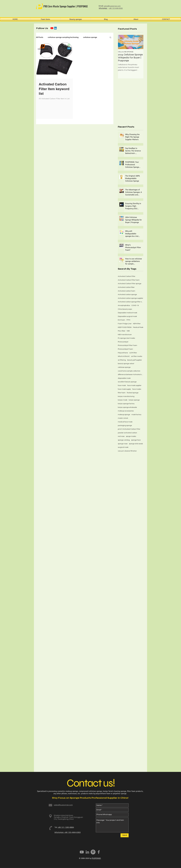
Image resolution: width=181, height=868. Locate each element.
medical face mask (125, 422)
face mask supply (124, 389)
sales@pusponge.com (112, 6)
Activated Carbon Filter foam (129, 280)
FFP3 (128, 320)
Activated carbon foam (127, 291)
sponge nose (123, 444)
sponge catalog (124, 440)
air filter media (137, 356)
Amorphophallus (124, 305)
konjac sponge (134, 400)
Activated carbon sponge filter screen (131, 302)
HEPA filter (137, 324)
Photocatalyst (123, 342)
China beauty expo (125, 309)
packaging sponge (125, 426)
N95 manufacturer (125, 335)
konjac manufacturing (126, 396)
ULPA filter (133, 353)
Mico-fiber (122, 331)
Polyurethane (123, 353)
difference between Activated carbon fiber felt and (131, 375)
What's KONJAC (124, 356)
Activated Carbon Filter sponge (130, 284)
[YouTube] (52, 28)
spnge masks (131, 436)
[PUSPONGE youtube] (82, 852)
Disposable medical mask (127, 313)
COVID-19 (135, 305)
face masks (137, 389)
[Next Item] (140, 42)
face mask (122, 385)
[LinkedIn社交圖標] (55, 28)
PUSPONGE (96, 858)
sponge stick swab (136, 444)
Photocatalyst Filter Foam (127, 345)
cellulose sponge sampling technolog (63, 37)
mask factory (136, 415)
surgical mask (123, 447)
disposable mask (124, 378)
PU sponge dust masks (126, 338)
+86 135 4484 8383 (116, 8)
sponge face (136, 440)
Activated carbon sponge (127, 295)
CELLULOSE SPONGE (126, 52)
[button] (110, 38)
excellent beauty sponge (127, 382)
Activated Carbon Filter (127, 276)
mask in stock (123, 418)
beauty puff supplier (135, 360)
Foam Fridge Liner (125, 324)
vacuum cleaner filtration (127, 451)
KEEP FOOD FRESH (125, 327)
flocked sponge (133, 393)
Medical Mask (138, 327)
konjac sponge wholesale (127, 407)
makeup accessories (126, 411)
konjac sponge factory (126, 404)
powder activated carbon (127, 433)
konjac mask (123, 400)
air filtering (122, 360)
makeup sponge (124, 415)
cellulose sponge (90, 37)
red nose (121, 436)
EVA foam (121, 320)
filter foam (122, 393)
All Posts (40, 37)
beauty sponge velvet (126, 364)
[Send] (125, 835)
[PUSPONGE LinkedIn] (87, 852)
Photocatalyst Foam (125, 349)
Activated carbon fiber (126, 287)
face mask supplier (134, 385)
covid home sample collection (129, 371)
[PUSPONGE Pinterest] (93, 852)
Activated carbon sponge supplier (130, 298)
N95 (128, 331)
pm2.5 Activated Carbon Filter (129, 429)
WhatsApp (103, 8)
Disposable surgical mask (127, 316)
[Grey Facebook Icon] (99, 852)
